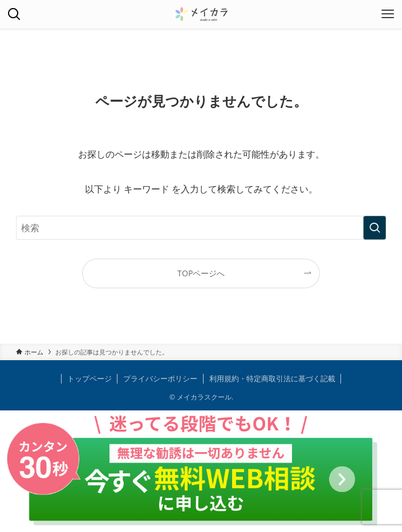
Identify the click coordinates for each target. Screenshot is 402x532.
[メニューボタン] (388, 14)
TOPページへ (201, 273)
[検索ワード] (201, 228)
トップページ (90, 378)
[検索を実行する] (375, 228)
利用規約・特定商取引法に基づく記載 (272, 378)
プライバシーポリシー (160, 378)
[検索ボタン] (14, 14)
